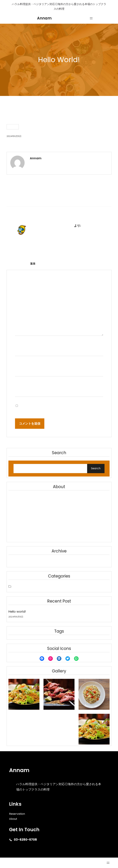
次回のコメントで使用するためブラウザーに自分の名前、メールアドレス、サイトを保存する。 (60, 406)
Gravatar (70, 255)
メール (21, 363)
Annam (44, 18)
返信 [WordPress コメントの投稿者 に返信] (33, 264)
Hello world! (17, 612)
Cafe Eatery (14, 863)
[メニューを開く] (91, 18)
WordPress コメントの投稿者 (52, 226)
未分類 (13, 127)
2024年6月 (18, 561)
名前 (20, 343)
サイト (20, 384)
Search (96, 468)
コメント (23, 305)
